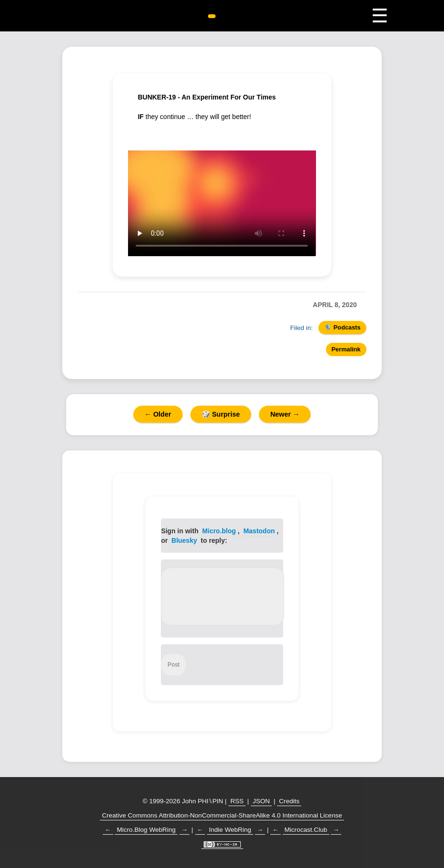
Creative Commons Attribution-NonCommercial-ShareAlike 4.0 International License (222, 815)
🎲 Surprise (221, 414)
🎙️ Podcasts (342, 327)
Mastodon (259, 531)
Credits (289, 801)
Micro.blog (219, 531)
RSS (237, 801)
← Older (158, 414)
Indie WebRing (230, 830)
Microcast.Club (306, 830)
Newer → (285, 414)
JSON (261, 801)
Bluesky (184, 540)
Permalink (346, 349)
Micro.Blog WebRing (146, 830)
